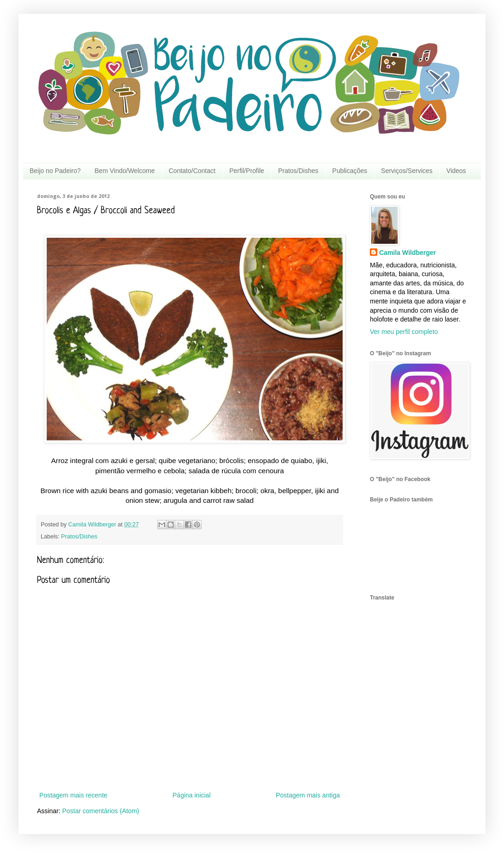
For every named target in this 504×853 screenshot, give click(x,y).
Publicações (350, 171)
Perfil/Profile (247, 171)
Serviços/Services (407, 171)
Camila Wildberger (408, 253)
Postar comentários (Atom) (101, 811)
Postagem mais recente (73, 795)
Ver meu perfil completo (404, 332)
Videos (456, 171)
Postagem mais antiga (308, 795)
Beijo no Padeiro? (55, 171)
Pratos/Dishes (298, 171)
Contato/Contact (192, 171)
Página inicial (192, 795)
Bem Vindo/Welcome (125, 171)
